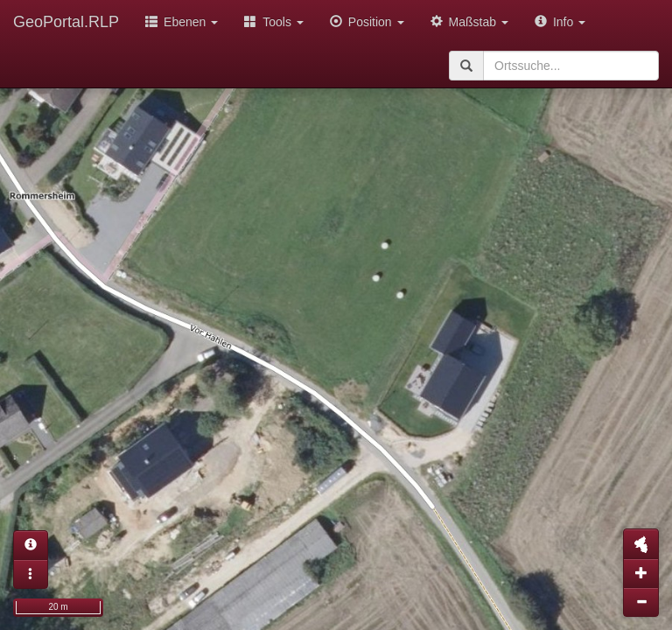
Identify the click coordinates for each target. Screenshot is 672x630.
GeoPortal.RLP (66, 22)
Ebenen (182, 22)
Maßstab (469, 22)
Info (560, 22)
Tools (274, 22)
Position (367, 22)
